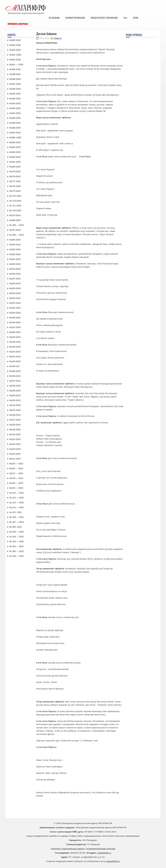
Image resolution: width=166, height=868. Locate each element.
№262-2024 (15, 254)
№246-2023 (15, 332)
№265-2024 (15, 240)
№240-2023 (15, 361)
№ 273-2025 (15, 201)
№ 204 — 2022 (17, 537)
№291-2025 (15, 113)
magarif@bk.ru (104, 853)
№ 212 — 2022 (17, 503)
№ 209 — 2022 (17, 517)
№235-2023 (15, 391)
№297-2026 (15, 84)
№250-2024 (15, 313)
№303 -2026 (15, 55)
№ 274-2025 (15, 196)
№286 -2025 (15, 138)
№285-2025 (15, 142)
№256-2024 (15, 284)
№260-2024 (15, 264)
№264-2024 (15, 245)
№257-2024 (15, 279)
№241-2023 (15, 357)
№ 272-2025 (15, 211)
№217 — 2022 (16, 473)
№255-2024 (15, 288)
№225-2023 (15, 439)
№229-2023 (15, 425)
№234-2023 (15, 395)
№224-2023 (15, 444)
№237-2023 (15, 381)
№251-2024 (15, 308)
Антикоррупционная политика (101, 849)
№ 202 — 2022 (17, 546)
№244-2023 (15, 342)
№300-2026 (15, 69)
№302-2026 (15, 60)
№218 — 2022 (16, 478)
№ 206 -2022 (16, 527)
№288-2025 (15, 128)
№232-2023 (15, 405)
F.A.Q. (125, 18)
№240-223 (14, 366)
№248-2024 (15, 322)
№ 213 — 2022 (17, 498)
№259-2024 (15, 269)
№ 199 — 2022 (17, 556)
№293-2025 (15, 103)
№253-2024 (15, 298)
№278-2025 (15, 176)
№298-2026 (15, 79)
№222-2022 (15, 454)
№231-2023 (15, 410)
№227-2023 (15, 420)
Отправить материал (18, 24)
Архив (136, 18)
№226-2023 (15, 434)
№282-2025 (15, 157)
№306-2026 (15, 40)
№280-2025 (15, 167)
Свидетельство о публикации (104, 18)
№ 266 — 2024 (17, 235)
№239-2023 (15, 371)
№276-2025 (15, 186)
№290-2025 (15, 118)
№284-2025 (15, 147)
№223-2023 (15, 449)
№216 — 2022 (16, 483)
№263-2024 (15, 249)
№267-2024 (15, 230)
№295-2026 (15, 94)
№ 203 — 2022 (17, 541)
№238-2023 (15, 376)
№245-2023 (15, 337)
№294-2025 (15, 99)
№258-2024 (15, 274)
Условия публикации (75, 18)
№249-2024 (15, 318)
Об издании (54, 18)
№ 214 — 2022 (17, 493)
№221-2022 (15, 459)
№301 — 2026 (16, 64)
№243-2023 (15, 347)
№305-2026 (15, 45)
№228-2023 (15, 430)
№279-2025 (15, 172)
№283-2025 (15, 152)
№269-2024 (15, 220)
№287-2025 (15, 133)
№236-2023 (15, 386)
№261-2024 (15, 259)
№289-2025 (15, 123)
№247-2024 (15, 327)
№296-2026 (15, 89)
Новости (58, 38)
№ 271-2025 (15, 206)
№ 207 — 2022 (17, 522)
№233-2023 (15, 400)
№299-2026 (15, 74)
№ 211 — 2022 (17, 507)
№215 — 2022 (16, 488)
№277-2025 (15, 181)
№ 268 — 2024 (17, 225)
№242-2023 (15, 352)
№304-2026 (15, 50)
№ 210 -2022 (16, 512)
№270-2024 (15, 215)
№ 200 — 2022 (17, 551)
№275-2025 (15, 191)
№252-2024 (15, 303)
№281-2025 (15, 162)
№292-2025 (15, 108)
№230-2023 (15, 415)
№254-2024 (15, 293)
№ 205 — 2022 (17, 532)
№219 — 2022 (16, 468)
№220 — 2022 (16, 464)
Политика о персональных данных (68, 849)
